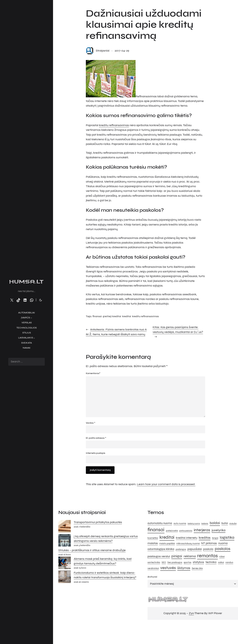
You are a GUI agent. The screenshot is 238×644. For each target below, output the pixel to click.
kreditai (127, 316)
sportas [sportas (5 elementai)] (187, 562)
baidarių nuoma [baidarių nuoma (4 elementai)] (194, 524)
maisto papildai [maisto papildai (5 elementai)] (167, 543)
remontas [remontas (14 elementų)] (208, 556)
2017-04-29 (122, 51)
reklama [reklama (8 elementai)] (190, 556)
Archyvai (152, 577)
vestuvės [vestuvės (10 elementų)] (168, 568)
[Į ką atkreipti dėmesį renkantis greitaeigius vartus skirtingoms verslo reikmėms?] (65, 541)
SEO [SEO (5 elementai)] (164, 562)
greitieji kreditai (112, 316)
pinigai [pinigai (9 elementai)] (177, 556)
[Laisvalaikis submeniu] (34, 338)
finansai (97, 316)
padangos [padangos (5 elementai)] (181, 549)
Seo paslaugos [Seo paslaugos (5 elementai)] (175, 562)
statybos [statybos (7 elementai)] (198, 562)
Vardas (90, 423)
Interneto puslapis (96, 453)
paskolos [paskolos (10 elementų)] (223, 549)
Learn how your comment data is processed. (166, 484)
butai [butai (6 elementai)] (225, 523)
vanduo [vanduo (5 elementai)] (229, 562)
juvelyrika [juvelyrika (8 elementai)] (219, 530)
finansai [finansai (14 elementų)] (156, 530)
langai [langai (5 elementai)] (215, 538)
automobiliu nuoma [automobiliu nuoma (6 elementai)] (160, 523)
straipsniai (103, 51)
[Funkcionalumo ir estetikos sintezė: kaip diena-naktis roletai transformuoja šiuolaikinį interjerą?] (65, 578)
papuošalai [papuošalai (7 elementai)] (195, 549)
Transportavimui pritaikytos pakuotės (98, 522)
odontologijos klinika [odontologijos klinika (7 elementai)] (161, 549)
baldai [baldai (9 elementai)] (215, 523)
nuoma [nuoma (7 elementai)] (223, 543)
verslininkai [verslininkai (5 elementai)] (153, 568)
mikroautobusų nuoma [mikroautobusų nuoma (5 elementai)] (188, 543)
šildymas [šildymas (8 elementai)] (184, 568)
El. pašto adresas (96, 438)
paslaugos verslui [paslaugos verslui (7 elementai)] (159, 556)
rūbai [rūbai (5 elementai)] (222, 557)
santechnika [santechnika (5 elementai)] (154, 562)
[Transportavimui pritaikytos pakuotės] (65, 527)
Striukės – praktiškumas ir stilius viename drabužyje (92, 550)
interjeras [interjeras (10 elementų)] (202, 530)
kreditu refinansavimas (114, 125)
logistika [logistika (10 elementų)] (227, 537)
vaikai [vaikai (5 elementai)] (221, 562)
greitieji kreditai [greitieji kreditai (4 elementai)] (172, 531)
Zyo (191, 613)
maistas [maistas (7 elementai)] (153, 543)
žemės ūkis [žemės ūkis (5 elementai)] (197, 568)
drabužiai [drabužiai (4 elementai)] (233, 524)
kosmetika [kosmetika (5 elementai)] (153, 538)
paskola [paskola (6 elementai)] (208, 549)
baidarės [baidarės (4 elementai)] (205, 524)
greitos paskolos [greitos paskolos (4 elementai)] (186, 531)
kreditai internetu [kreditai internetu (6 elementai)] (187, 538)
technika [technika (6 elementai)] (211, 562)
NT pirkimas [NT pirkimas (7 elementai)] (209, 543)
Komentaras (93, 373)
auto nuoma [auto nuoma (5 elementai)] (180, 523)
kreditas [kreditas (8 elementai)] (205, 538)
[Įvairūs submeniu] (31, 318)
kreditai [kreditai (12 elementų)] (167, 537)
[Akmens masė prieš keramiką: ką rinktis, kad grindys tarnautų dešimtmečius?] (65, 564)
